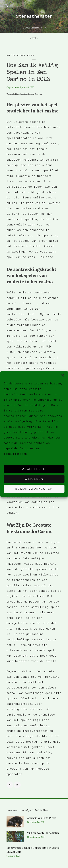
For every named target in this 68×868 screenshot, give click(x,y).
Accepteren (34, 469)
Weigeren (34, 479)
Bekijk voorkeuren (34, 489)
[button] (63, 375)
